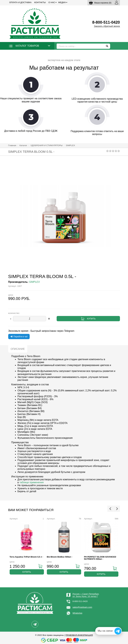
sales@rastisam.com (82, 607)
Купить (91, 319)
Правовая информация (79, 635)
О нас (52, 2)
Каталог (23, 145)
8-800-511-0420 (80, 601)
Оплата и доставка (20, 2)
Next (117, 509)
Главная (12, 145)
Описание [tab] (18, 349)
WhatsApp (77, 613)
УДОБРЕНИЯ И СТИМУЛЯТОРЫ (46, 145)
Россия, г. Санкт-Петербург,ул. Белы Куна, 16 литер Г (86, 595)
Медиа (62, 2)
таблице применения (31, 482)
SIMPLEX (70, 145)
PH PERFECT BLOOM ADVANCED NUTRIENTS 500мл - (100, 558)
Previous (110, 509)
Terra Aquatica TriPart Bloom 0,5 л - (26, 557)
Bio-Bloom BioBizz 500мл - (60, 557)
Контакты (40, 2)
